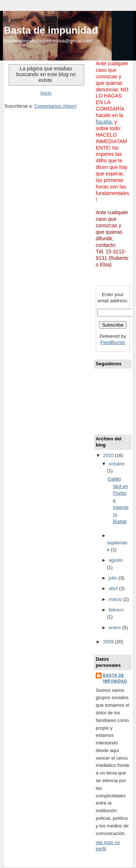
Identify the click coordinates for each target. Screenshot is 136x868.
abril (114, 588)
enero (116, 628)
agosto (116, 560)
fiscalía (104, 122)
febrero (116, 610)
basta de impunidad (115, 678)
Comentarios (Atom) (55, 106)
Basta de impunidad (51, 30)
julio (114, 578)
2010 (109, 455)
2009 (109, 642)
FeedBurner (113, 342)
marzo (116, 599)
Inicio (46, 93)
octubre (117, 464)
